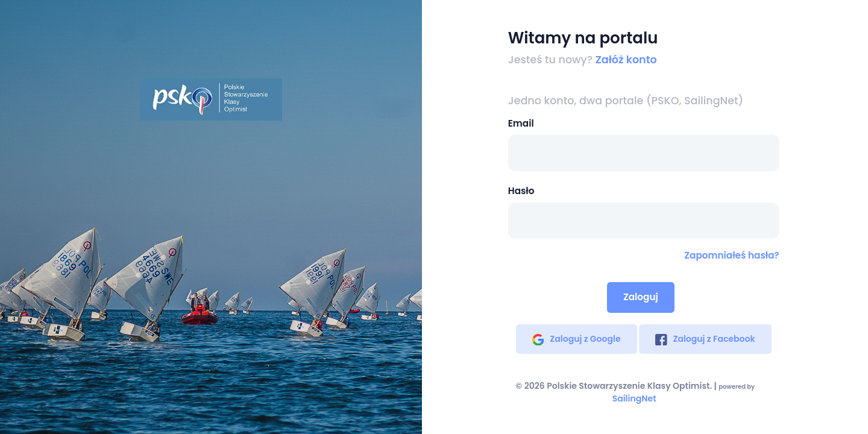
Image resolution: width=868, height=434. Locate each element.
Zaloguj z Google (577, 339)
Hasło (521, 191)
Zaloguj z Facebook (705, 339)
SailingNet (634, 398)
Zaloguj (641, 297)
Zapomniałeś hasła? (731, 255)
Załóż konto (626, 60)
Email (521, 123)
